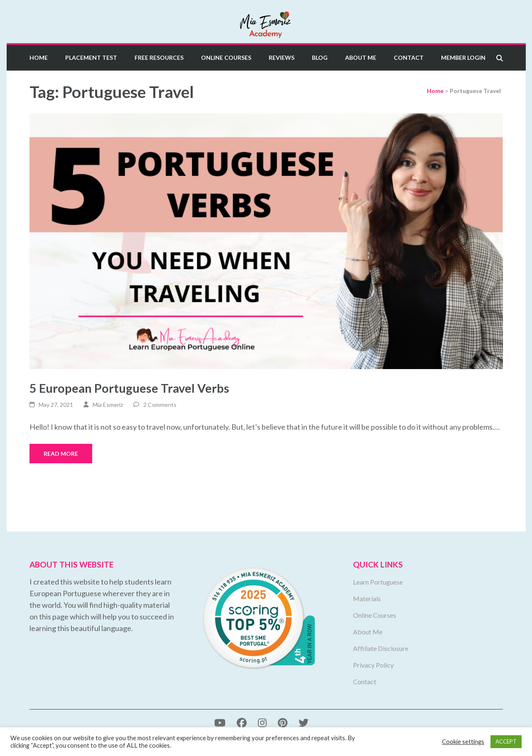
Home (39, 57)
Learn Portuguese (378, 582)
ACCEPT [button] (506, 741)
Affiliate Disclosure (381, 648)
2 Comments (160, 405)
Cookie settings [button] (463, 742)
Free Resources (159, 57)
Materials (367, 598)
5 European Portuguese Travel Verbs (129, 388)
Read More (61, 454)
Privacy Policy (373, 665)
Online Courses (226, 57)
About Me (361, 57)
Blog (320, 57)
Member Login (463, 57)
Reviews (282, 57)
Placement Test (91, 57)
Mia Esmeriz (108, 405)
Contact (409, 57)
